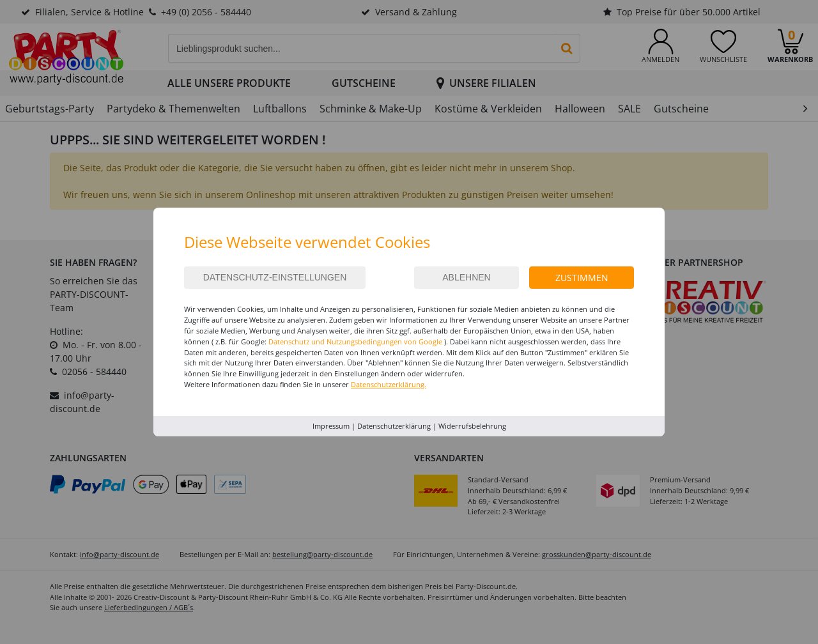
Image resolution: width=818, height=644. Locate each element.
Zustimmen (582, 278)
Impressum (331, 426)
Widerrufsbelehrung (472, 426)
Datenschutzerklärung (394, 426)
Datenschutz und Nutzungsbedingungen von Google (355, 341)
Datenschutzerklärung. (389, 384)
